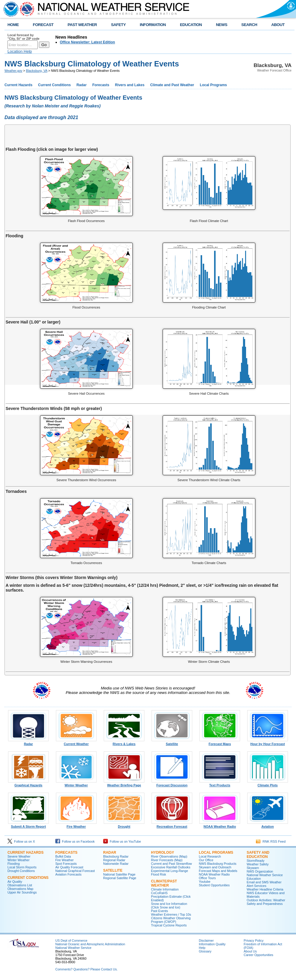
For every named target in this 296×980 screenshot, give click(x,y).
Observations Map (20, 889)
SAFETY (118, 25)
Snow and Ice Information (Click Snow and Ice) (169, 905)
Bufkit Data (63, 856)
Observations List (20, 885)
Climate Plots (268, 784)
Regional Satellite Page (120, 878)
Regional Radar (114, 860)
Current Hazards (18, 85)
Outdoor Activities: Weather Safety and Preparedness (266, 902)
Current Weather (76, 742)
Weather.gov (13, 71)
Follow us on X (21, 841)
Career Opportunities (258, 955)
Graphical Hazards (28, 784)
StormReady (255, 861)
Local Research (210, 856)
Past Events (160, 911)
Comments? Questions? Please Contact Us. (86, 969)
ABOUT (278, 25)
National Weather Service (73, 948)
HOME (13, 25)
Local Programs (213, 85)
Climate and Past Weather (172, 85)
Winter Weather (76, 784)
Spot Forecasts (66, 864)
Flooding (14, 864)
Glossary (205, 951)
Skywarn (253, 868)
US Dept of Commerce (71, 941)
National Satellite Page (119, 874)
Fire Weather (76, 825)
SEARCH (249, 25)
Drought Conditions (21, 871)
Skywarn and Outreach (215, 867)
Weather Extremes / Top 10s (171, 914)
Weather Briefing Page (124, 784)
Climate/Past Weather (164, 883)
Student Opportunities (214, 885)
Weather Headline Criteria (265, 889)
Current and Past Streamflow (171, 864)
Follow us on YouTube (122, 841)
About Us (250, 951)
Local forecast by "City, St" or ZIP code (23, 37)
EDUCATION (191, 25)
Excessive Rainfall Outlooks (171, 867)
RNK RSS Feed (271, 841)
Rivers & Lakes (124, 742)
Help (202, 948)
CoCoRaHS (159, 893)
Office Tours (207, 878)
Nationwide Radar (116, 864)
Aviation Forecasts (68, 874)
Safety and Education (258, 855)
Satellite (172, 742)
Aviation (268, 825)
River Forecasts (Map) (167, 860)
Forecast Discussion (172, 784)
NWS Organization (260, 871)
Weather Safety (258, 864)
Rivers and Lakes (130, 85)
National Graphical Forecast (75, 871)
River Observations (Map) (169, 856)
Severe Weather (19, 856)
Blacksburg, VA (37, 71)
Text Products (220, 784)
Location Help (20, 51)
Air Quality (15, 882)
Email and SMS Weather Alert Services (264, 884)
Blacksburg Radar (116, 856)
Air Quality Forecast (69, 867)
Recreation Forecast (172, 825)
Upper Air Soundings (22, 892)
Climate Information (165, 889)
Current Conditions (54, 85)
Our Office (206, 860)
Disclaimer (206, 941)
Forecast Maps (220, 742)
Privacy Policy (254, 941)
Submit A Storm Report (28, 825)
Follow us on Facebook (75, 841)
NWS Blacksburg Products (218, 864)
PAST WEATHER (82, 25)
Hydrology (163, 853)
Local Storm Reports (22, 867)
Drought (124, 825)
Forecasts (101, 85)
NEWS (222, 25)
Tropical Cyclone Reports (169, 925)
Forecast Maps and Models (218, 871)
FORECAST (43, 25)
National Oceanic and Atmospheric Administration (90, 944)
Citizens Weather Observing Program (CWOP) (171, 920)
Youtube (205, 882)
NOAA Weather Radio (220, 825)
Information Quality (212, 944)
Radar (82, 85)
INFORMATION (153, 25)
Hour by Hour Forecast (268, 742)
